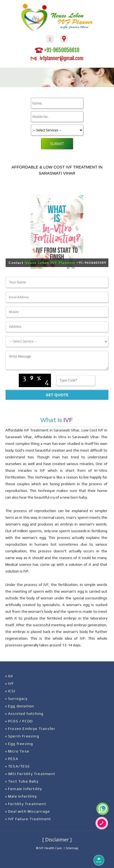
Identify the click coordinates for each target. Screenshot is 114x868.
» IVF (10, 683)
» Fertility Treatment (26, 804)
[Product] (57, 130)
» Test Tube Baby (22, 781)
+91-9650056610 (57, 50)
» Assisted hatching (24, 714)
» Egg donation (20, 706)
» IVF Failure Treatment (28, 819)
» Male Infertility (21, 796)
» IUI (9, 676)
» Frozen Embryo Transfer (30, 729)
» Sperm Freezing (22, 736)
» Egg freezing (19, 744)
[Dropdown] (57, 341)
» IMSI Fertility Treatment (30, 774)
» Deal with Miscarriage (28, 811)
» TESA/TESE (18, 766)
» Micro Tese (17, 751)
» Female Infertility (24, 789)
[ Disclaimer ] (57, 840)
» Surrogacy (16, 698)
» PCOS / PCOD (19, 721)
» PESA (12, 759)
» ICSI (10, 691)
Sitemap (72, 848)
